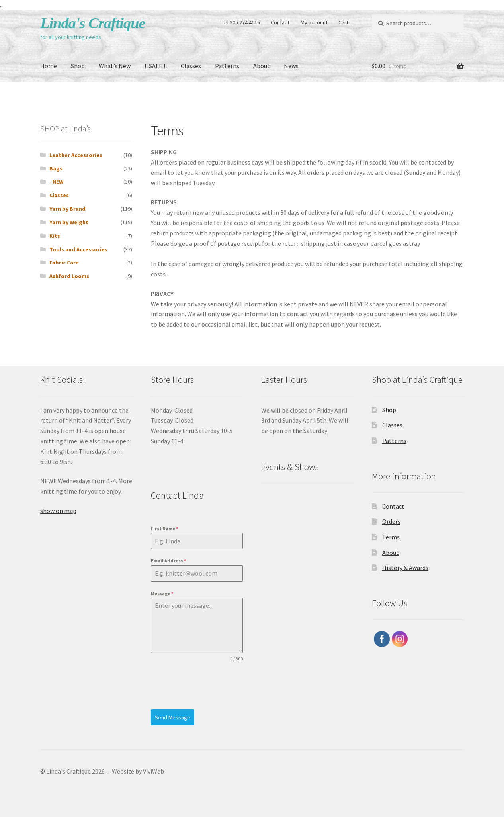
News (291, 66)
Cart (343, 22)
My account (314, 22)
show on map (58, 511)
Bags (56, 168)
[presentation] (197, 686)
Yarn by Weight (69, 222)
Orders (391, 521)
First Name (164, 528)
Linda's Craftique (93, 23)
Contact (280, 22)
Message (162, 593)
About (262, 66)
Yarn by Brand (67, 209)
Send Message (173, 717)
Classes (191, 66)
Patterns (227, 66)
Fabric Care (64, 263)
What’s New (115, 66)
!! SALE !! (156, 66)
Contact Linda (177, 495)
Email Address (168, 561)
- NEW (56, 182)
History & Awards (405, 568)
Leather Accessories (76, 155)
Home (49, 66)
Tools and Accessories (78, 249)
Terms (391, 537)
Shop (78, 66)
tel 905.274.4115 (241, 22)
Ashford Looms (69, 276)
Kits (55, 236)
